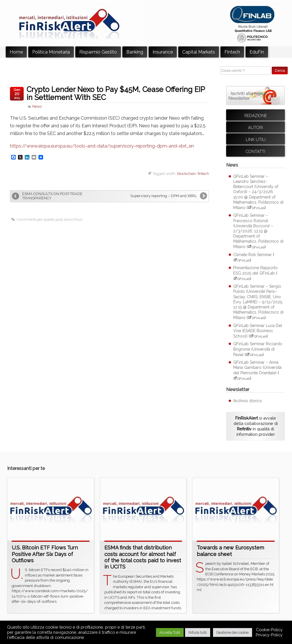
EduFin (257, 52)
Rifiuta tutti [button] (198, 632)
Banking (135, 52)
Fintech (232, 52)
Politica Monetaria (51, 52)
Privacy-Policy (269, 635)
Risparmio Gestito (98, 52)
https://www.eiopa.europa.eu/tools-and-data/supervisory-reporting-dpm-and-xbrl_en (102, 146)
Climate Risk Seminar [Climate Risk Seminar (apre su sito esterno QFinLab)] (253, 255)
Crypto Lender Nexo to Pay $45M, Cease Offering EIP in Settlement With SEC (116, 93)
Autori (255, 128)
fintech (203, 174)
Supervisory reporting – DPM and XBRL (164, 196)
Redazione (256, 116)
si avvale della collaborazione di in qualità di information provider (256, 426)
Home (16, 52)
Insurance (163, 52)
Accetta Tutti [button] (170, 632)
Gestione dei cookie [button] (233, 632)
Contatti (255, 152)
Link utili (256, 140)
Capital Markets (199, 52)
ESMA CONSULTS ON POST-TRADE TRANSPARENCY (52, 196)
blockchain (186, 174)
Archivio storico (248, 401)
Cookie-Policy (269, 630)
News (37, 106)
